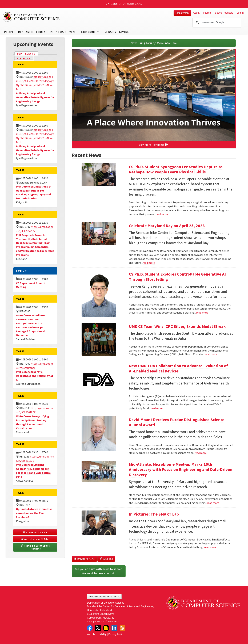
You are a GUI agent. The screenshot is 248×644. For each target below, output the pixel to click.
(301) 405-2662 (110, 622)
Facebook (90, 628)
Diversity (109, 32)
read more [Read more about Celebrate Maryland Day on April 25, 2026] (149, 263)
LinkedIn (114, 628)
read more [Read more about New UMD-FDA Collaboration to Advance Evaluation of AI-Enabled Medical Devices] (157, 408)
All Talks (24, 59)
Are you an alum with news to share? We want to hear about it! (99, 571)
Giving (124, 32)
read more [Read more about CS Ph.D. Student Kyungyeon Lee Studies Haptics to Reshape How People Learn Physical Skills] (162, 214)
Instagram (106, 628)
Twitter (98, 628)
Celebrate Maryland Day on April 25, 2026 (167, 226)
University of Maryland (124, 4)
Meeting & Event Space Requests (35, 547)
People (10, 32)
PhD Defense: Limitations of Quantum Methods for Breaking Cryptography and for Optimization (34, 193)
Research (26, 32)
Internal (207, 13)
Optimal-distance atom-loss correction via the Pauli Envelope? (34, 513)
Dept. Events (28, 53)
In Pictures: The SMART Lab (154, 514)
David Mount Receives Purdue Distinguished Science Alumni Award (177, 422)
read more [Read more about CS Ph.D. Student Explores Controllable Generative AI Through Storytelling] (202, 313)
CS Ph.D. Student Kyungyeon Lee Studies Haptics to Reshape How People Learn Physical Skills (176, 169)
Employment (182, 13)
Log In (240, 13)
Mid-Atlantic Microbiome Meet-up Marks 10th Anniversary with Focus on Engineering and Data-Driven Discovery (181, 469)
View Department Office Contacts (104, 597)
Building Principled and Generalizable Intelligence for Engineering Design (35, 97)
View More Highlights (154, 145)
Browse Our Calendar (35, 532)
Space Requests (224, 13)
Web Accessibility (97, 634)
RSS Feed (106, 559)
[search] (216, 23)
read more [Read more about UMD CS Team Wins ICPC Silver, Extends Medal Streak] (211, 354)
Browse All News (84, 559)
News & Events (67, 32)
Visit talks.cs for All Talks (35, 539)
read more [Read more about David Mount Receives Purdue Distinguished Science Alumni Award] (201, 453)
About (196, 13)
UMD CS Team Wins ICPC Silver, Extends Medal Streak (177, 326)
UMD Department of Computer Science (31, 17)
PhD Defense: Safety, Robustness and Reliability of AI (35, 376)
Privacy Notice (116, 634)
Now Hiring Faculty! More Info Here (154, 43)
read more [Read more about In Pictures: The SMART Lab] (210, 547)
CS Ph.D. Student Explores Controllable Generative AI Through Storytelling (177, 277)
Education (44, 32)
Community (90, 32)
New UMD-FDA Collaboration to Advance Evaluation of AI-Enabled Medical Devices (178, 368)
